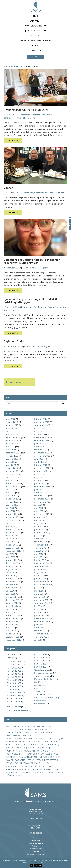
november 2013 (42, 618)
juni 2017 (10, 554)
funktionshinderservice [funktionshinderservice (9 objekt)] (44, 742)
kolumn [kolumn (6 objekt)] (12, 751)
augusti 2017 (41, 551)
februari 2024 (41, 450)
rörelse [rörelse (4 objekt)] (45, 766)
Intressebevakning (43, 673)
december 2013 (13, 618)
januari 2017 (40, 560)
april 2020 (10, 511)
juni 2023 (39, 459)
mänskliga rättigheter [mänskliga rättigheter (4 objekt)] (20, 760)
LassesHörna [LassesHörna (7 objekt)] (36, 754)
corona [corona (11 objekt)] (49, 726)
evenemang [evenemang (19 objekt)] (30, 735)
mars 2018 (11, 542)
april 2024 (39, 447)
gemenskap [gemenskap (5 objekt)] (39, 745)
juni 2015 (10, 591)
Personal (36, 838)
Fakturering (35, 846)
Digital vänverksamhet (17, 711)
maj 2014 (39, 609)
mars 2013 (11, 631)
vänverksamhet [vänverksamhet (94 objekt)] (17, 775)
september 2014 (42, 603)
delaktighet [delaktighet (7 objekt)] (29, 729)
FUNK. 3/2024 (41, 664)
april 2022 (10, 480)
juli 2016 (38, 569)
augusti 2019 (41, 520)
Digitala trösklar (14, 341)
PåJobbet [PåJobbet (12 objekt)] (13, 766)
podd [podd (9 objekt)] (25, 763)
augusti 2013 (12, 625)
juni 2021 (39, 490)
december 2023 (13, 453)
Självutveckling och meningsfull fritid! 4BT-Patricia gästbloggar (31, 301)
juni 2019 (10, 523)
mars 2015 (39, 594)
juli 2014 (38, 606)
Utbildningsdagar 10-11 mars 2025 (26, 110)
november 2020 (42, 499)
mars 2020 (39, 511)
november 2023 (42, 453)
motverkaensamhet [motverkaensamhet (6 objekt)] (51, 757)
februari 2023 (41, 465)
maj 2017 (39, 554)
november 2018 (13, 532)
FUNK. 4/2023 (13, 702)
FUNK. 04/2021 (14, 692)
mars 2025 (39, 434)
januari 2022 (40, 483)
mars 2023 (11, 465)
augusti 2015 (12, 588)
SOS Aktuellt (40, 694)
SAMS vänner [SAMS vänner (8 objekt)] (34, 769)
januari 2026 (12, 422)
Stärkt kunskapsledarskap (35, 41)
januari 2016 (40, 579)
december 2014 (13, 600)
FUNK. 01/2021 (14, 662)
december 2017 (42, 545)
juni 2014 (10, 609)
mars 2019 (39, 526)
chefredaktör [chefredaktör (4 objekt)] (32, 726)
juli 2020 (38, 505)
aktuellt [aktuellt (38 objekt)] (13, 726)
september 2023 (42, 456)
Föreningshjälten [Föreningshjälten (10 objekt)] (18, 745)
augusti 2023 (12, 459)
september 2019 (13, 520)
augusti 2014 (12, 606)
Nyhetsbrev (40, 685)
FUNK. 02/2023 (14, 677)
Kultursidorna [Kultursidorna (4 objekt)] (16, 754)
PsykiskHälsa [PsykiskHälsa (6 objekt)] (40, 763)
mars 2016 (39, 575)
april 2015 (10, 594)
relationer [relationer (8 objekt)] (30, 766)
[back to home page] (35, 793)
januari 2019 (40, 529)
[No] (69, 863)
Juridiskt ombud (35, 31)
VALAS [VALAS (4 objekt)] (43, 772)
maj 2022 (39, 477)
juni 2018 (10, 539)
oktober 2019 (41, 517)
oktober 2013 (12, 621)
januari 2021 (12, 499)
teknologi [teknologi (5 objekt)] (13, 772)
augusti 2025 (12, 428)
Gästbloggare (38, 115)
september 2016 (42, 566)
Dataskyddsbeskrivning (35, 843)
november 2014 (42, 600)
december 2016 (13, 563)
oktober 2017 (41, 548)
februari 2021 (41, 496)
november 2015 (42, 582)
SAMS (51, 307)
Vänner (8, 188)
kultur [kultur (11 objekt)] (48, 751)
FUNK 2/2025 (41, 655)
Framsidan (25, 115)
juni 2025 (10, 431)
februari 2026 (41, 419)
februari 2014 (12, 615)
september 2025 (42, 425)
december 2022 (42, 468)
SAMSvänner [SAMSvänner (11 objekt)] (15, 769)
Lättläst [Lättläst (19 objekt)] (30, 757)
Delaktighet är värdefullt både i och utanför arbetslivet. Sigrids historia (32, 261)
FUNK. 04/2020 (14, 689)
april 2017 (10, 557)
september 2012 (13, 640)
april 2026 (10, 419)
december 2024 (13, 437)
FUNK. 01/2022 (14, 665)
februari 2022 (12, 483)
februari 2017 (12, 560)
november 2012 (13, 637)
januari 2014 (40, 615)
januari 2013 (12, 634)
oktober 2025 (12, 425)
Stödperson (60, 307)
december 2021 (13, 486)
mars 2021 (11, 496)
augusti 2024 (12, 444)
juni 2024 (39, 444)
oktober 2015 (12, 585)
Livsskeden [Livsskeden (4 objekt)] (14, 757)
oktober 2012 (41, 637)
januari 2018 (12, 545)
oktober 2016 (12, 566)
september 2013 (42, 621)
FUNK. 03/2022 (14, 683)
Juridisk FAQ (36, 851)
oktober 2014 (12, 603)
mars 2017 (39, 557)
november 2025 (42, 422)
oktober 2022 (41, 471)
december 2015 (13, 582)
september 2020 (42, 502)
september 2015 (42, 585)
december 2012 (42, 634)
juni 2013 (39, 625)
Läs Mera (15, 140)
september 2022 (13, 474)
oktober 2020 (12, 502)
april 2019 (10, 526)
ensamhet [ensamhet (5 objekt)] (13, 735)
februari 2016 (12, 579)
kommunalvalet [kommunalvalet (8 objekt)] (30, 751)
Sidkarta (35, 57)
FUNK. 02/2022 (14, 674)
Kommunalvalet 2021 (45, 679)
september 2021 (42, 486)
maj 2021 (10, 493)
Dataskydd (38, 865)
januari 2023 (12, 468)
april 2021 (39, 493)
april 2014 (10, 612)
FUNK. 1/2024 (13, 698)
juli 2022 (38, 474)
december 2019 (42, 514)
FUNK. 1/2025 (41, 658)
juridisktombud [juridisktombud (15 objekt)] (17, 748)
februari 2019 (12, 529)
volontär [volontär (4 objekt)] (56, 772)
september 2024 (42, 440)
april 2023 (39, 462)
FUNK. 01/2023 (14, 668)
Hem (35, 16)
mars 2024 (11, 450)
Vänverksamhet (35, 26)
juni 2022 (10, 477)
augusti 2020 (12, 505)
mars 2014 (39, 612)
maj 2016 (39, 572)
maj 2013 (10, 628)
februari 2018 (41, 542)
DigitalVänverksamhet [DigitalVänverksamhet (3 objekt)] (20, 732)
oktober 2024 (12, 440)
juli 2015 (38, 588)
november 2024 (42, 437)
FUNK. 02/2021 (14, 671)
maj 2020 (39, 508)
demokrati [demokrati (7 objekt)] (46, 729)
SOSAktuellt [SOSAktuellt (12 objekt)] (54, 769)
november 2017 (13, 548)
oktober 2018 (41, 532)
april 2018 (39, 539)
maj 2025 (39, 431)
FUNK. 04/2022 (14, 695)
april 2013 (39, 628)
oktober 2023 (12, 456)
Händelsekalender (36, 849)
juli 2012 (38, 640)
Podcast (38, 688)
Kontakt (35, 50)
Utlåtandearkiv (36, 841)
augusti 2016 (12, 569)
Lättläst (38, 682)
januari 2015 (40, 597)
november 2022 (13, 471)
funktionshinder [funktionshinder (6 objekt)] (17, 742)
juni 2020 (10, 508)
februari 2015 (12, 597)
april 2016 (10, 575)
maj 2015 (39, 591)
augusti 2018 (12, 536)
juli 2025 (38, 428)
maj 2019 (39, 523)
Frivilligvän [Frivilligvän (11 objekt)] (43, 739)
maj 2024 (10, 447)
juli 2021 (10, 490)
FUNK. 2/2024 (41, 661)
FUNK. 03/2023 (14, 686)
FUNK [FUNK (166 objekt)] (59, 739)
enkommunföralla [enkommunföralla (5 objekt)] (47, 732)
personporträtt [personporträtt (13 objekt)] (48, 760)
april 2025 (10, 434)
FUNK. (35, 36)
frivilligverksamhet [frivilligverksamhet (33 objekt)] (19, 739)
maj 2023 (10, 462)
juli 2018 (38, 536)
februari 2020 (12, 514)
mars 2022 (39, 480)
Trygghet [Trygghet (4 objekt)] (29, 772)
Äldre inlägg (13, 382)
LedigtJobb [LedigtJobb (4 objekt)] (54, 754)
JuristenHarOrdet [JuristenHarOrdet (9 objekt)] (40, 748)
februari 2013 (41, 631)
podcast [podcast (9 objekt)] (13, 763)
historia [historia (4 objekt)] (55, 745)
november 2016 (42, 563)
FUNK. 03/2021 (14, 680)
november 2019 (13, 517)
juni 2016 (10, 572)
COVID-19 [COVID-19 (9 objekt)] (12, 729)
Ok (32, 865)
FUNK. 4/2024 (41, 667)
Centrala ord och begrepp (36, 854)
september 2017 (13, 551)
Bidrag (35, 45)
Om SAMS (35, 21)
